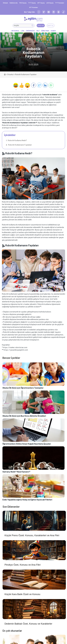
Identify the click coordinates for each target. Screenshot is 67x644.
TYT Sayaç (32, 3)
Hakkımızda (14, 3)
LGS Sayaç (50, 3)
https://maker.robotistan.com (15, 347)
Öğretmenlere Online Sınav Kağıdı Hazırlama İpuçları (27, 444)
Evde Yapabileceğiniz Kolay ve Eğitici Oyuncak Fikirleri (27, 500)
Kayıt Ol (51, 25)
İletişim (5, 3)
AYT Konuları (33, 7)
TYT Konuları (60, 3)
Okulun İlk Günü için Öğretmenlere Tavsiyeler (23, 388)
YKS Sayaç (23, 3)
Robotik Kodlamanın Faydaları (20, 145)
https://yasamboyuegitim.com (16, 350)
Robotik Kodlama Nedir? (17, 140)
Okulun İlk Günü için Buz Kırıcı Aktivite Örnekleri (24, 416)
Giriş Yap (41, 25)
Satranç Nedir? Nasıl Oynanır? (16, 472)
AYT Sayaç (41, 3)
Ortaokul (10, 74)
